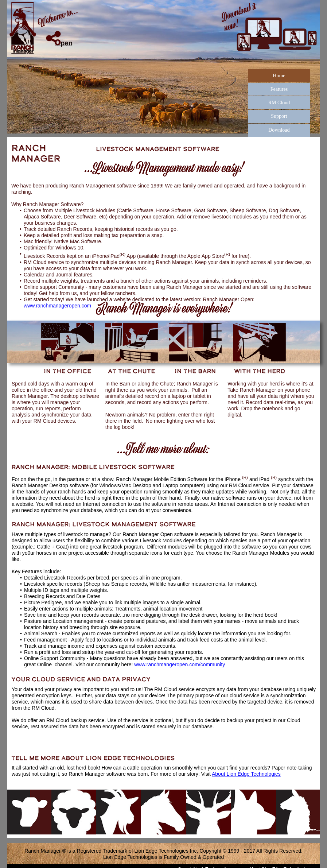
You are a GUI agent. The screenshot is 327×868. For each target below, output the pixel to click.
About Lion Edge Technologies (246, 774)
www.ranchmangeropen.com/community (180, 664)
